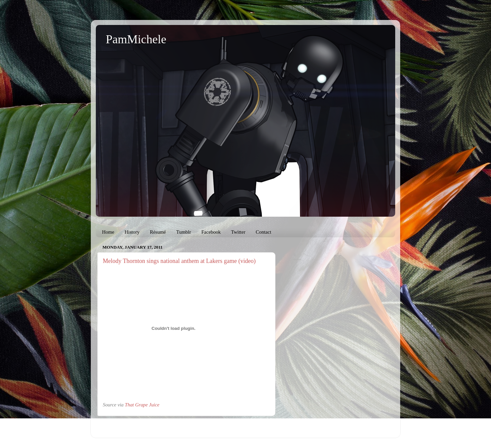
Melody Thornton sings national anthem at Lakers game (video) (179, 261)
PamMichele (136, 39)
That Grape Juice (142, 405)
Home (108, 232)
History (132, 232)
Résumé (158, 232)
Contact (264, 232)
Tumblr (184, 232)
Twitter (238, 232)
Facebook (211, 232)
